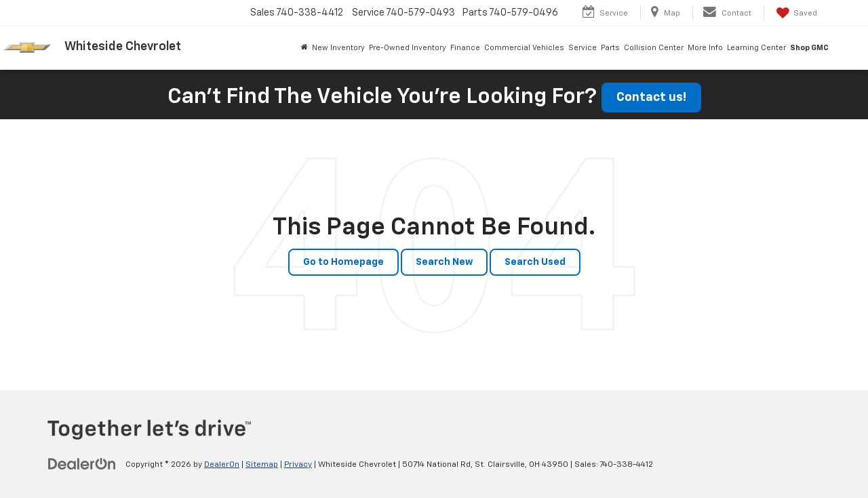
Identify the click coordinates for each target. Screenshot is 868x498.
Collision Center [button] (654, 48)
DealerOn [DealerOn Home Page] (222, 465)
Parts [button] (610, 48)
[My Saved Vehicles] (795, 13)
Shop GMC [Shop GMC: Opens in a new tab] (809, 48)
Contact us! (651, 98)
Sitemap (262, 465)
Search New (444, 262)
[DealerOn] (82, 464)
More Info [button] (705, 48)
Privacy (298, 465)
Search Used (535, 262)
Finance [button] (465, 48)
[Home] (304, 48)
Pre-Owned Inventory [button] (408, 48)
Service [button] (583, 48)
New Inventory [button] (338, 48)
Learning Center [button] (756, 48)
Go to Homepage (343, 262)
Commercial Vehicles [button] (524, 48)
